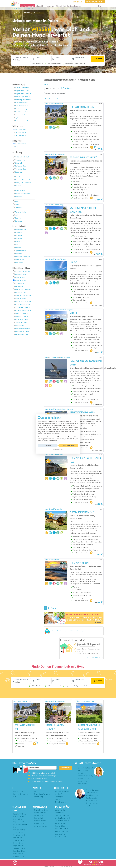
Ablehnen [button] (48, 445)
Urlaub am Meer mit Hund (62, 818)
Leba (62, 104)
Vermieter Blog (38, 797)
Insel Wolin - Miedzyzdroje (67, 310)
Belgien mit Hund (18, 846)
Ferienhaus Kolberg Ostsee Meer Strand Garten (86, 363)
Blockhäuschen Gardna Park (82, 513)
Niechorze (63, 154)
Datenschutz (69, 867)
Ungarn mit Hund (18, 843)
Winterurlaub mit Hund (62, 831)
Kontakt (57, 800)
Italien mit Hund (18, 819)
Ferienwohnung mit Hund (41, 810)
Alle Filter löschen (66, 88)
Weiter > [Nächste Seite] (55, 608)
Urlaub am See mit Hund (62, 821)
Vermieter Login (78, 2)
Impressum (62, 867)
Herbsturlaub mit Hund (62, 829)
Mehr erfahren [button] (58, 450)
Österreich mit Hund (19, 817)
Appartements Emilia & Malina (82, 413)
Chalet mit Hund (39, 816)
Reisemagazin (59, 797)
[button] (21, 59)
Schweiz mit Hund (18, 841)
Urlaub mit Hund (17, 9)
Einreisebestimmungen (74, 6)
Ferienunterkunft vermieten (42, 794)
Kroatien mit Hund (19, 822)
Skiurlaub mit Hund (61, 834)
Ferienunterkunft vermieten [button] (95, 2)
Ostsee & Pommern (54, 104)
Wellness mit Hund (60, 823)
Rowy (62, 205)
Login (36, 792)
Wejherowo (63, 259)
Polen (46, 104)
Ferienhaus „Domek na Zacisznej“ (84, 158)
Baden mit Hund (60, 813)
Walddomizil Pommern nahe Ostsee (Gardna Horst (84, 210)
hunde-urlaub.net (50, 867)
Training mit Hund (60, 826)
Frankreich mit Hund (19, 830)
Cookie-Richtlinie (73, 427)
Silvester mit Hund (60, 837)
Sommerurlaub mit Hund (62, 816)
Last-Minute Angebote (28, 6)
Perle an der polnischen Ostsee (83, 107)
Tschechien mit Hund (19, 849)
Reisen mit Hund (61, 6)
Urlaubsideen (51, 6)
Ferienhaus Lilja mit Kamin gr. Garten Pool (85, 460)
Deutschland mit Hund (20, 814)
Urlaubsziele (40, 6)
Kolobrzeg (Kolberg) (65, 358)
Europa (47, 85)
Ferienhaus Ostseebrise (79, 563)
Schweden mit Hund (19, 835)
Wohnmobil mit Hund (40, 823)
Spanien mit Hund (18, 833)
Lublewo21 (75, 263)
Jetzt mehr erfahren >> (95, 658)
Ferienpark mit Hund (40, 821)
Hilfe (100, 6)
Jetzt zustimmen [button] (68, 445)
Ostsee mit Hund (18, 854)
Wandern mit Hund (60, 810)
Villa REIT (74, 313)
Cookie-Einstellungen (61, 802)
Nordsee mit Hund (19, 856)
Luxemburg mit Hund (19, 851)
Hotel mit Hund (39, 818)
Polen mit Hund (18, 838)
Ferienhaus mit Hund (40, 813)
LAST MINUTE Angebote (41, 827)
